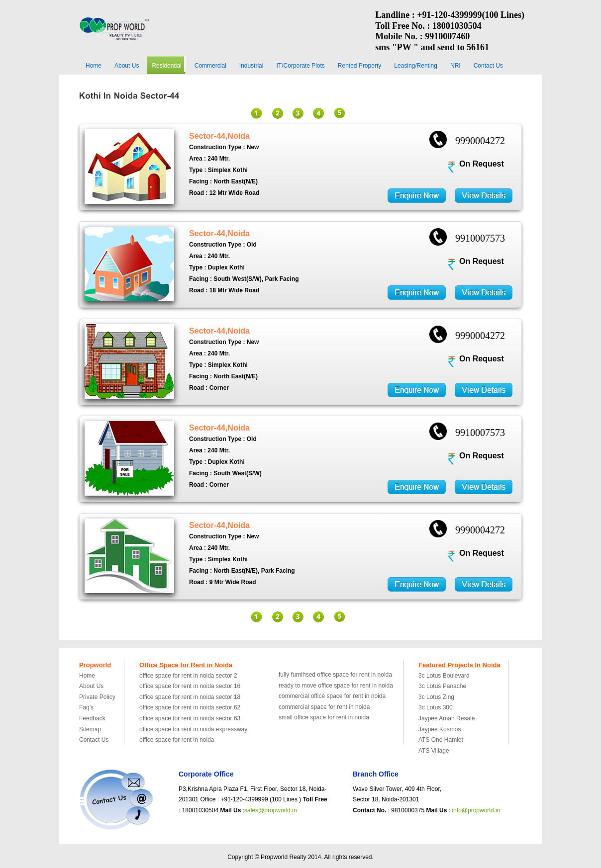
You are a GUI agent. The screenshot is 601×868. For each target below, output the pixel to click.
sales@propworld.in (271, 810)
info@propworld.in (476, 810)
